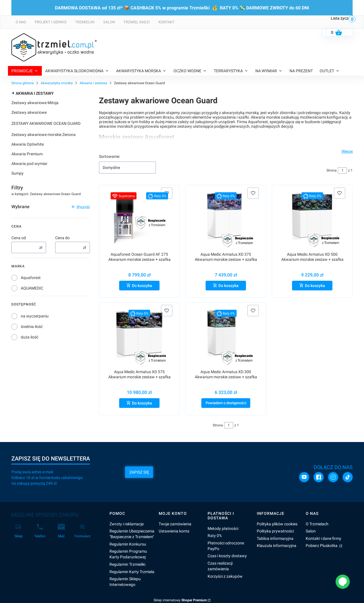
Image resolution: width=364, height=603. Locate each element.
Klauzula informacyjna (277, 546)
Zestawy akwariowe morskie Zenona (44, 135)
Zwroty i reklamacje (127, 524)
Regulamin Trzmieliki (127, 564)
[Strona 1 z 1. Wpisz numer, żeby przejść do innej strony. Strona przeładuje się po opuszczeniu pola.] (342, 170)
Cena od (19, 238)
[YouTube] (304, 477)
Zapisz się (139, 472)
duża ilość (30, 337)
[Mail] (61, 531)
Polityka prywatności (275, 531)
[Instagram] (333, 477)
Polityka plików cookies (277, 524)
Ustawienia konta (174, 531)
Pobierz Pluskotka (322, 546)
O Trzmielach (317, 524)
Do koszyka (142, 286)
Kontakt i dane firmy (323, 538)
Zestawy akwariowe (29, 112)
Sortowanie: (109, 156)
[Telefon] (40, 531)
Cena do (62, 238)
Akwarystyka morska (57, 83)
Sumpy (17, 173)
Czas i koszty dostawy (227, 556)
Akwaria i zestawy (93, 83)
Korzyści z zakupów (225, 576)
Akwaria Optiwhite (28, 144)
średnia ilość (32, 327)
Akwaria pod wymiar (29, 164)
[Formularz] (82, 531)
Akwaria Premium (27, 154)
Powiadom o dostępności (226, 403)
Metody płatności (223, 528)
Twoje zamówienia (175, 524)
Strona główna (23, 83)
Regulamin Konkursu (128, 544)
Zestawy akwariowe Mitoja (35, 103)
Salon (311, 531)
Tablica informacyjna (275, 538)
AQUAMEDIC (32, 288)
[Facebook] (319, 477)
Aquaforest (31, 278)
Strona (332, 170)
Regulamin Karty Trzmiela (132, 572)
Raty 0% (215, 536)
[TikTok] (348, 477)
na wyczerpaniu (35, 316)
